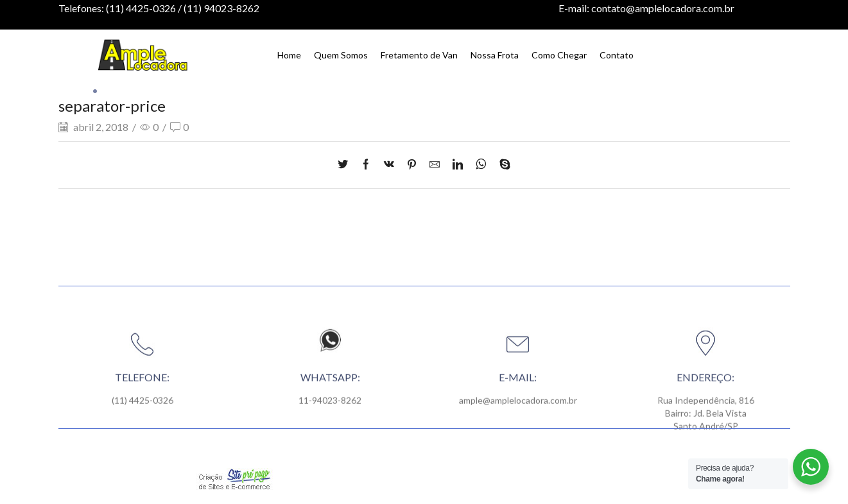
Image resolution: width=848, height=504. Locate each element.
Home (289, 55)
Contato (617, 55)
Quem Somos (341, 55)
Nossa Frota (495, 55)
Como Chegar (559, 55)
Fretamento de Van (419, 55)
